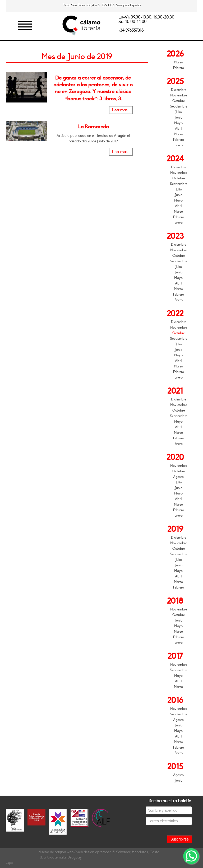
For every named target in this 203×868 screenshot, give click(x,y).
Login (9, 863)
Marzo (178, 62)
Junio (179, 118)
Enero (179, 145)
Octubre (179, 101)
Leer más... (121, 110)
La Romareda (93, 127)
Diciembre (179, 90)
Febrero (179, 68)
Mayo (178, 123)
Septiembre (179, 106)
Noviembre (179, 95)
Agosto (178, 477)
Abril (179, 129)
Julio (179, 112)
